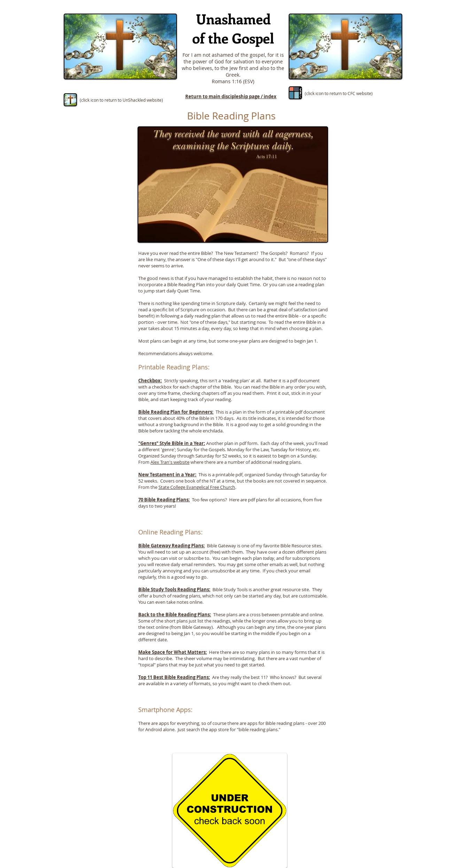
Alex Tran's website (170, 462)
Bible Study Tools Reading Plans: (174, 589)
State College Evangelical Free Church (197, 487)
